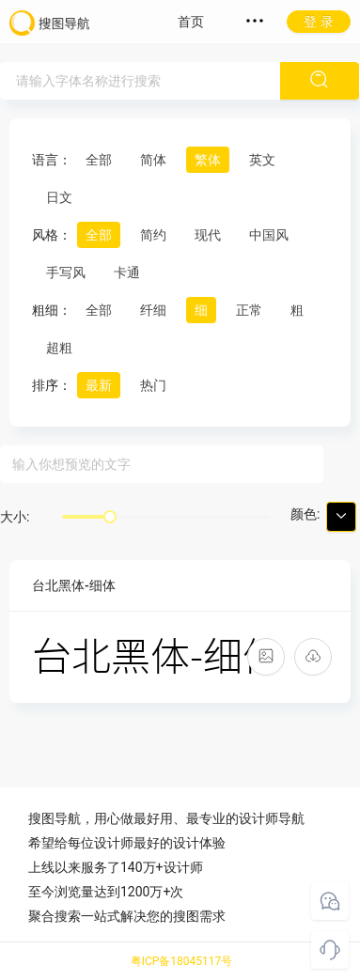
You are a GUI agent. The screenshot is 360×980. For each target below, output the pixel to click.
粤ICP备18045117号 (182, 961)
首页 (191, 22)
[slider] (110, 517)
